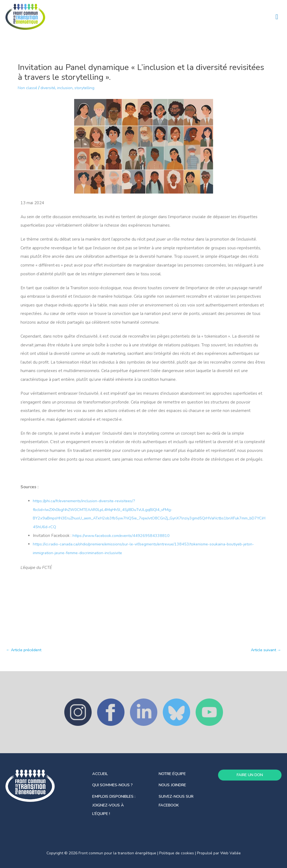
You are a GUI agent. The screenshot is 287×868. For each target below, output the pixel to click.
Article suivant (265, 650)
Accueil (101, 774)
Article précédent (25, 650)
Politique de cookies (177, 853)
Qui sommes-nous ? (114, 785)
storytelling (88, 88)
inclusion (67, 88)
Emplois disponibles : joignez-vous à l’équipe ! (116, 805)
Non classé (28, 88)
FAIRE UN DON (250, 775)
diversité (49, 88)
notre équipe (174, 774)
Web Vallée (231, 853)
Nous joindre (174, 785)
